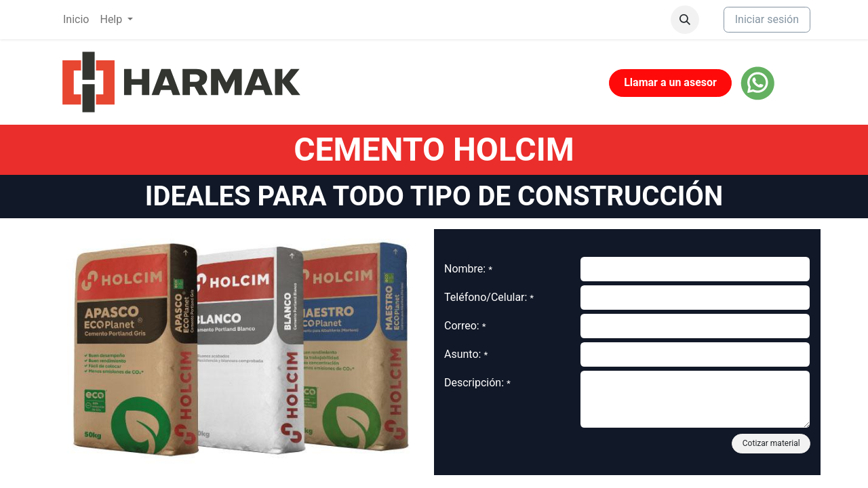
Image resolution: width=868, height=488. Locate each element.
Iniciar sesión (767, 19)
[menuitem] (76, 20)
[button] (685, 20)
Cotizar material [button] (771, 443)
